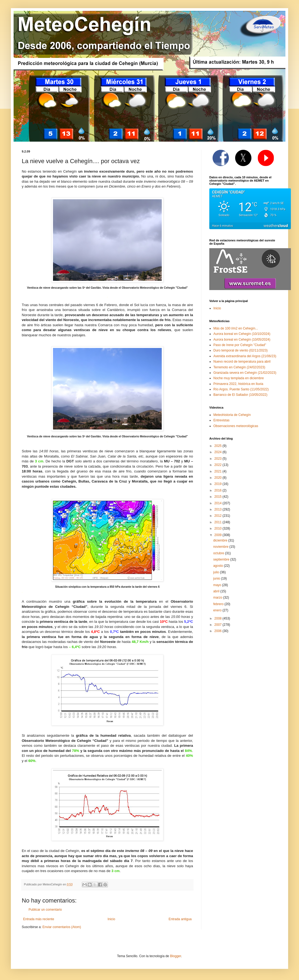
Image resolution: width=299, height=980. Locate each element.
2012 (219, 516)
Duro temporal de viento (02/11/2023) (240, 350)
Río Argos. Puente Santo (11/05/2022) (241, 389)
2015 (219, 497)
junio (217, 578)
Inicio (111, 919)
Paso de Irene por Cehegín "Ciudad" (240, 345)
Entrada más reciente (39, 919)
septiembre (222, 559)
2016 (219, 490)
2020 (219, 478)
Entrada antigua (180, 919)
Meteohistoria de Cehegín (232, 415)
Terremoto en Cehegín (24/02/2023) (239, 367)
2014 (219, 503)
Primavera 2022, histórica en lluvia (238, 384)
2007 (219, 625)
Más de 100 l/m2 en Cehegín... (236, 328)
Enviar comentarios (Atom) (62, 927)
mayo (218, 585)
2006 (219, 631)
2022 (219, 465)
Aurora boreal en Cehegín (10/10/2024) (242, 334)
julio (217, 572)
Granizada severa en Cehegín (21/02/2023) (245, 373)
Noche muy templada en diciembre (239, 378)
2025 (219, 446)
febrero (219, 604)
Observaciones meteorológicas (236, 426)
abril (217, 591)
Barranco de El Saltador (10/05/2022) (240, 395)
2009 (219, 535)
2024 (219, 452)
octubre (219, 553)
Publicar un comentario (45, 910)
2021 (219, 471)
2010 (219, 528)
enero (218, 610)
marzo (218, 598)
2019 (219, 484)
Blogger (175, 956)
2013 (219, 509)
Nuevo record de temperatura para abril (242, 362)
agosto (218, 566)
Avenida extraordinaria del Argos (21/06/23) (245, 356)
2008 (219, 618)
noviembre (221, 547)
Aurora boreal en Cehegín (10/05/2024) (242, 340)
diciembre (221, 540)
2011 (219, 522)
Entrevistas (221, 420)
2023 (219, 459)
